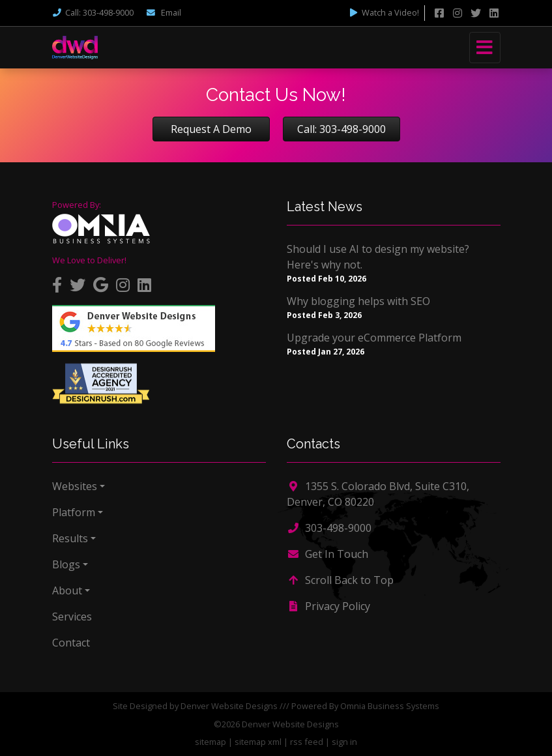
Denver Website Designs (229, 706)
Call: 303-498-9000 (341, 129)
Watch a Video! (384, 12)
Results (70, 538)
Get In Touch (327, 554)
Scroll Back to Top (340, 580)
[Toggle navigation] (485, 48)
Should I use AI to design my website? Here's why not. (378, 257)
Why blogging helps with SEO (358, 301)
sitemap (211, 742)
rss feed (307, 742)
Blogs (66, 564)
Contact (71, 643)
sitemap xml (258, 742)
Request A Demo (211, 129)
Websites (75, 486)
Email (164, 12)
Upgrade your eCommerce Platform (374, 338)
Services (72, 617)
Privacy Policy (328, 606)
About (67, 590)
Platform (74, 512)
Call (93, 12)
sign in (344, 742)
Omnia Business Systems (390, 706)
